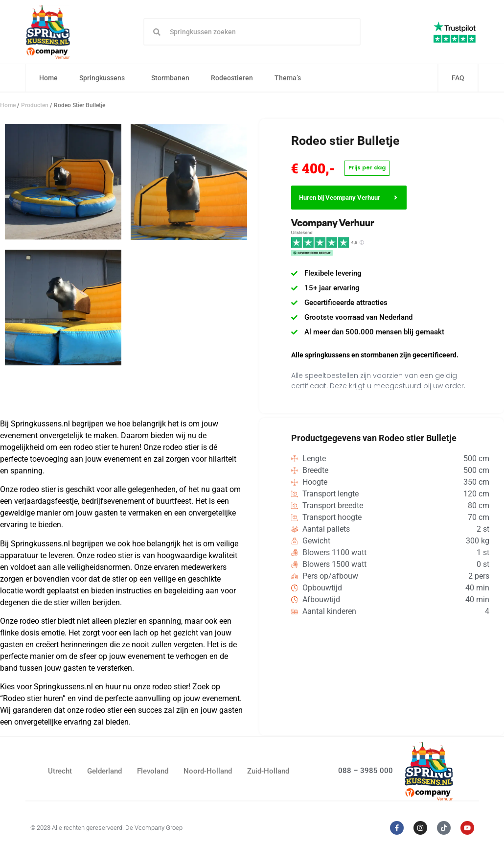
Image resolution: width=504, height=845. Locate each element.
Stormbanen (171, 78)
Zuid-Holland (268, 772)
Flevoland (153, 772)
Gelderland (104, 772)
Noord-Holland (208, 772)
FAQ (458, 78)
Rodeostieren (232, 78)
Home (49, 78)
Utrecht (60, 772)
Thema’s (291, 78)
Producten (35, 106)
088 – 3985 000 (366, 771)
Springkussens (105, 78)
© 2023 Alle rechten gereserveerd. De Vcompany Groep (106, 828)
